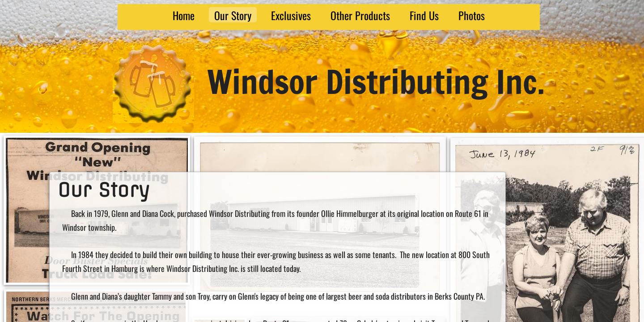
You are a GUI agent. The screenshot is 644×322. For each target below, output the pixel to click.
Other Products (360, 15)
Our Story (233, 15)
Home (184, 15)
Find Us (424, 15)
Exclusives (291, 15)
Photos (472, 15)
